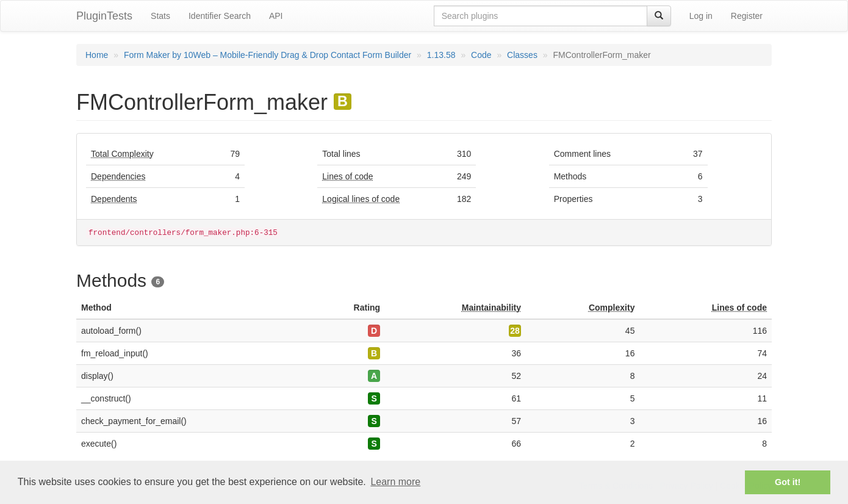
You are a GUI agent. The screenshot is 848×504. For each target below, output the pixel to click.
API (276, 16)
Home (97, 55)
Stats (160, 16)
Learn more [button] (395, 482)
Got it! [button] (788, 482)
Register (747, 16)
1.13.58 (441, 55)
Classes (522, 55)
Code (481, 55)
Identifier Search (220, 16)
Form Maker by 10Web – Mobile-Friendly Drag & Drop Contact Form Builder (268, 55)
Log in (701, 16)
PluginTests (104, 16)
